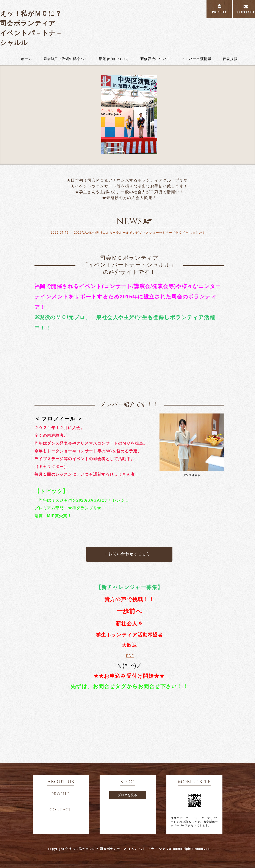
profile (219, 9)
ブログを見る (127, 795)
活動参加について (114, 59)
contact (61, 810)
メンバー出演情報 (196, 59)
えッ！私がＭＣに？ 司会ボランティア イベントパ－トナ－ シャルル (31, 28)
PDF (130, 656)
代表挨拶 (230, 59)
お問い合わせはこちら (129, 554)
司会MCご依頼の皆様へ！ (66, 59)
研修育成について (155, 59)
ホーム (27, 59)
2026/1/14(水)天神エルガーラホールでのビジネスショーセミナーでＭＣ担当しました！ (140, 233)
